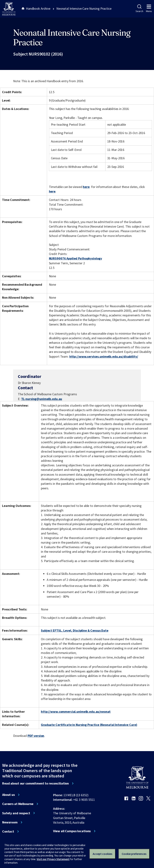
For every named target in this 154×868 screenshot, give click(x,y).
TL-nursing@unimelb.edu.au (42, 399)
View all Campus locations (72, 831)
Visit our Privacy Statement (53, 859)
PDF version (36, 736)
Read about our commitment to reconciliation (35, 783)
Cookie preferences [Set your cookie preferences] (134, 854)
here (86, 187)
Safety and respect (16, 813)
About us (8, 795)
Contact (8, 831)
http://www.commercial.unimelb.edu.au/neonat (76, 712)
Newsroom (10, 822)
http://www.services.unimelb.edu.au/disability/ (104, 356)
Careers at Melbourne (18, 804)
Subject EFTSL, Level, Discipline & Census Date (75, 630)
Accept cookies (102, 854)
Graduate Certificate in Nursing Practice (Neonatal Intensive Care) (89, 725)
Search (139, 9)
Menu (149, 9)
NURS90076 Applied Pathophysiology (76, 258)
